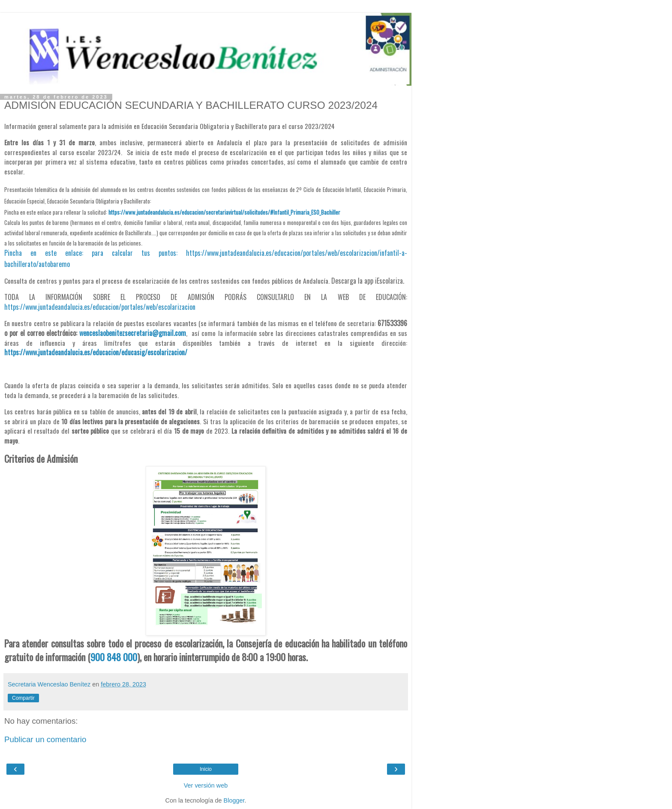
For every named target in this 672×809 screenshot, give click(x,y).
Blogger (234, 800)
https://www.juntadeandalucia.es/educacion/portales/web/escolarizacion (100, 307)
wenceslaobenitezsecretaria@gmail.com (133, 333)
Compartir (23, 698)
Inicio (206, 769)
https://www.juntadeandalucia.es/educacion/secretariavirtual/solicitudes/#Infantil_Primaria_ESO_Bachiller (224, 212)
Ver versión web (206, 785)
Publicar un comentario (45, 739)
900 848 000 (114, 657)
